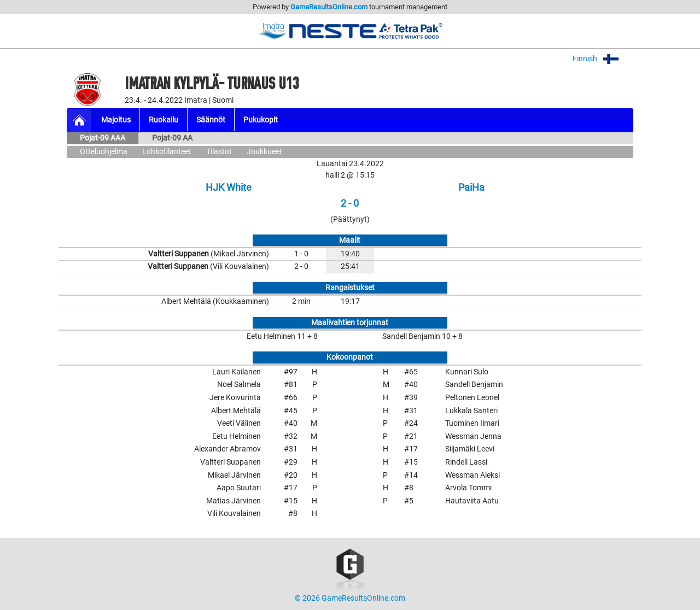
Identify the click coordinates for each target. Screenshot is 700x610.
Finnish (603, 59)
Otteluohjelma (104, 152)
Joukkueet (264, 152)
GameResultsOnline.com (329, 7)
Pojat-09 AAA (103, 138)
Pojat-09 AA (172, 138)
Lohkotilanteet (167, 152)
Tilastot (219, 152)
